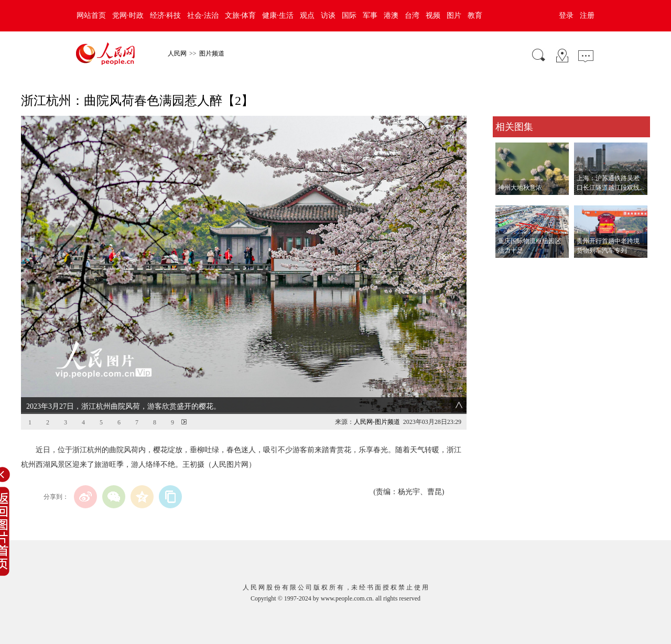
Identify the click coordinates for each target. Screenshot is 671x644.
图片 (454, 15)
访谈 (328, 15)
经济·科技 (166, 15)
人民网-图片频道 (377, 422)
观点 (307, 15)
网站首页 (91, 15)
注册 (587, 15)
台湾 (412, 15)
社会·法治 (203, 15)
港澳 (391, 15)
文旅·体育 (241, 15)
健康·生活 (278, 15)
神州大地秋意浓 (520, 188)
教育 (475, 15)
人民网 (177, 53)
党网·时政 (128, 15)
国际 (349, 15)
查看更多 (507, 269)
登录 (566, 15)
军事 (370, 15)
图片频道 (212, 53)
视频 (433, 15)
